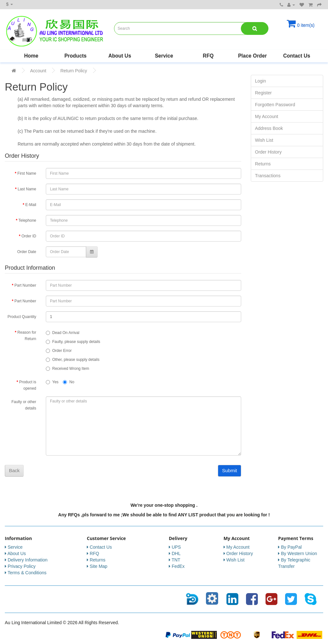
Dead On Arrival (63, 333)
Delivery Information (28, 560)
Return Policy (74, 71)
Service (164, 56)
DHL (176, 553)
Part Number (25, 285)
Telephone (27, 220)
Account (38, 71)
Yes (52, 382)
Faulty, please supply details (73, 342)
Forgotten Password (275, 105)
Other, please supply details (73, 360)
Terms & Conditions (27, 573)
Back (14, 470)
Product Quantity (22, 317)
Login (260, 81)
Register (263, 93)
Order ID (29, 236)
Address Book (269, 128)
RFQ (208, 56)
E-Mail (31, 205)
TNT (176, 560)
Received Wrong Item (67, 369)
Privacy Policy (22, 566)
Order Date (27, 252)
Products (75, 56)
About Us (120, 56)
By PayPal (291, 547)
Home (31, 56)
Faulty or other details (24, 405)
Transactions (268, 176)
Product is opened (28, 385)
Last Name (27, 189)
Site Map (98, 566)
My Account (266, 116)
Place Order (252, 56)
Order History (268, 152)
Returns (263, 164)
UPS (176, 547)
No (68, 382)
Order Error (59, 351)
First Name (27, 173)
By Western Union (299, 553)
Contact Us (297, 56)
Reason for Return (27, 336)
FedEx (178, 566)
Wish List (264, 140)
